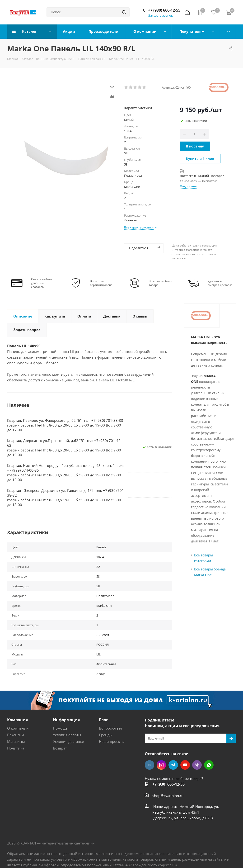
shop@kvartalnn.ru (168, 796)
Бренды (106, 735)
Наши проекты (112, 741)
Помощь (60, 728)
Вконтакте (150, 765)
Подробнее (188, 186)
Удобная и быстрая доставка (220, 283)
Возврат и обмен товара (161, 283)
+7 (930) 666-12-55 (164, 10)
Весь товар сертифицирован (102, 283)
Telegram (173, 765)
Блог (103, 720)
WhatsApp (209, 765)
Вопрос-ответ (111, 728)
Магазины (16, 741)
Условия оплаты (67, 735)
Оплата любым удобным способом (42, 283)
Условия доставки (69, 741)
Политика (16, 748)
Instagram (161, 765)
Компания (17, 720)
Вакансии (16, 735)
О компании (18, 728)
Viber (197, 765)
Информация (66, 720)
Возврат (60, 748)
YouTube (185, 765)
